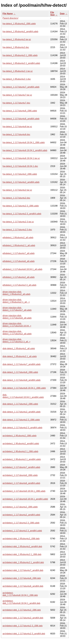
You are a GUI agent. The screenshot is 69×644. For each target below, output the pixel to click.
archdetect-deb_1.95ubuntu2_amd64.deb (22, 546)
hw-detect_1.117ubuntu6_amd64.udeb (21, 119)
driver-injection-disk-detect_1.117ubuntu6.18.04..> (17, 325)
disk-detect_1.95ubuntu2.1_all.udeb (20, 356)
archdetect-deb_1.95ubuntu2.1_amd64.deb (23, 562)
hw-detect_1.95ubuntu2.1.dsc (17, 79)
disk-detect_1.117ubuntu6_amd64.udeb (22, 380)
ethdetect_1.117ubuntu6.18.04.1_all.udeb (22, 269)
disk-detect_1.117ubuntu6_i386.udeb (20, 372)
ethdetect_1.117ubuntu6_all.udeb (19, 261)
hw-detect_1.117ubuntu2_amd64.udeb (21, 182)
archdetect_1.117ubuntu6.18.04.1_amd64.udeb (25, 499)
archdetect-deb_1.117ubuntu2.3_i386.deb (23, 626)
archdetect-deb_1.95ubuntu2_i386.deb (21, 539)
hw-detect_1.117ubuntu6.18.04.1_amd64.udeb (25, 150)
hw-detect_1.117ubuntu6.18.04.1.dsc (20, 166)
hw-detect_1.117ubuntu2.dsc (16, 198)
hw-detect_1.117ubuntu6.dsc (16, 134)
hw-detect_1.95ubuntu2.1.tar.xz (18, 71)
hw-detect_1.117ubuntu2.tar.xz (17, 190)
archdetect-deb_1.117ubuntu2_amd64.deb (23, 618)
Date (62, 14)
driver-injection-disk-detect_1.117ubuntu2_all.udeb (17, 333)
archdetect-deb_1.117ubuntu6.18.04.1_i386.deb (20, 594)
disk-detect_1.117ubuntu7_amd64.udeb (22, 364)
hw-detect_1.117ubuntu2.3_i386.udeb (21, 206)
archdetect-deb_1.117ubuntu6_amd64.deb (23, 586)
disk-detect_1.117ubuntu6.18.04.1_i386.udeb (24, 388)
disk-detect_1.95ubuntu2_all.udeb (19, 349)
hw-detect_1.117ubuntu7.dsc (16, 103)
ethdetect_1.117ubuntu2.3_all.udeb (19, 285)
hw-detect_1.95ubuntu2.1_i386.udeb (20, 55)
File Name (8, 14)
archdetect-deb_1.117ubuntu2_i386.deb (22, 610)
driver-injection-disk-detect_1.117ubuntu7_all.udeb (17, 309)
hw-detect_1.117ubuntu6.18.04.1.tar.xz (21, 158)
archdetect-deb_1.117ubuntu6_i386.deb (22, 578)
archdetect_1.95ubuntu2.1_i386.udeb (20, 451)
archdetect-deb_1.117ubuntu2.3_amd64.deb (24, 634)
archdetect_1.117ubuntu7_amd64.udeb (21, 467)
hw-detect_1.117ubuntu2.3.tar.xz (18, 222)
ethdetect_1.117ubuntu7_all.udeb (19, 253)
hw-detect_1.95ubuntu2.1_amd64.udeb (21, 63)
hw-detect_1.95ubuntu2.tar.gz (17, 39)
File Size (52, 14)
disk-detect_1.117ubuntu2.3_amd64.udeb (22, 428)
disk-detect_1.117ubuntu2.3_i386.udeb (21, 420)
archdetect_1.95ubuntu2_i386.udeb (20, 436)
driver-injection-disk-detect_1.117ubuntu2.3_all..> (16, 340)
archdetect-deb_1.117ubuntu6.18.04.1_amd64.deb (21, 602)
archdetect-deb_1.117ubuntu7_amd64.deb (23, 570)
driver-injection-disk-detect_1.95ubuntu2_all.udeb (16, 293)
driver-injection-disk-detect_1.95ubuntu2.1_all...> (16, 301)
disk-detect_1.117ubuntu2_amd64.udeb (22, 412)
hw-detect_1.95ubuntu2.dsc (16, 47)
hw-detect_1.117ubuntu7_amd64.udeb (21, 87)
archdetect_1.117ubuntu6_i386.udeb (20, 475)
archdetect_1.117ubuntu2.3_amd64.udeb (22, 531)
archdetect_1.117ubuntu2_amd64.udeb (21, 515)
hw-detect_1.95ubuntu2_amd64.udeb (20, 32)
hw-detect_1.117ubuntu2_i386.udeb (20, 174)
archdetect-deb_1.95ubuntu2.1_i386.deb (22, 554)
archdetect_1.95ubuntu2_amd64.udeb (21, 444)
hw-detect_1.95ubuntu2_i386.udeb (19, 24)
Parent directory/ (10, 18)
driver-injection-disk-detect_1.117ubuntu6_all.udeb (17, 317)
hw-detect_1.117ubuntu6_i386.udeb (20, 111)
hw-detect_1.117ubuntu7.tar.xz (17, 95)
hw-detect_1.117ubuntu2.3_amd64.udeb (22, 214)
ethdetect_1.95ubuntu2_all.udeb (18, 238)
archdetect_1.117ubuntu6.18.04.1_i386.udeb (24, 491)
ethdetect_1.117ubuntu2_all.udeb (19, 277)
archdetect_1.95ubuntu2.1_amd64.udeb (22, 459)
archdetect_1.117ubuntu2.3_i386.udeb (21, 523)
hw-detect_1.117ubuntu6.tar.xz (17, 127)
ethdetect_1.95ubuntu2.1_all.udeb (19, 245)
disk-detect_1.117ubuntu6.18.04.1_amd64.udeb (23, 396)
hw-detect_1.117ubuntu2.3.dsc (17, 230)
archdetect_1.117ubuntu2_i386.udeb (20, 507)
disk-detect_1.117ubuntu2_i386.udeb (20, 404)
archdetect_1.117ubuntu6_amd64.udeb (21, 483)
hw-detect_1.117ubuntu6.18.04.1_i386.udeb (24, 142)
